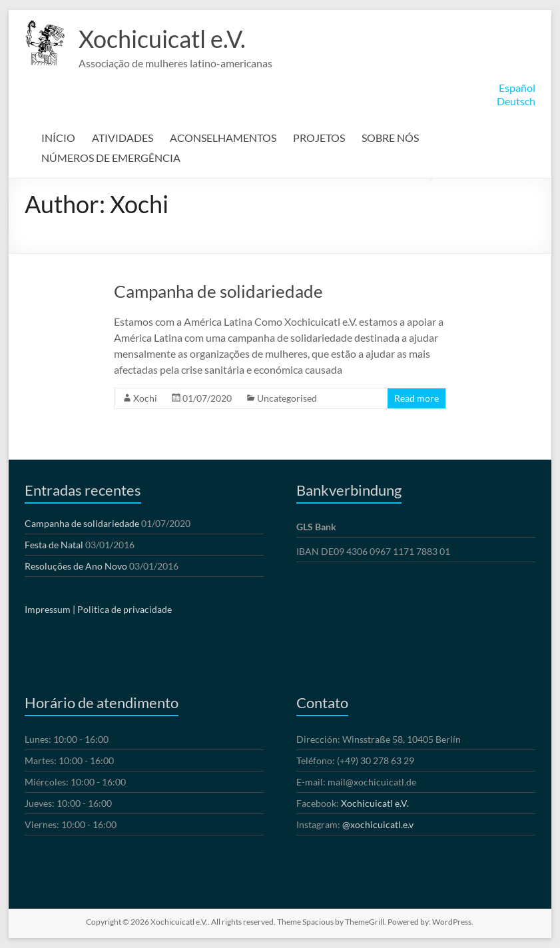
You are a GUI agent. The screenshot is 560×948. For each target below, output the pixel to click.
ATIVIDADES (123, 138)
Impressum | (50, 609)
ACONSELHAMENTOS (223, 138)
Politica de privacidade (125, 609)
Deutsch (516, 101)
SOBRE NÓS (390, 138)
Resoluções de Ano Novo (76, 566)
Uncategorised (287, 398)
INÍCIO (58, 138)
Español (517, 88)
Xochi (145, 398)
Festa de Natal (54, 545)
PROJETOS (319, 138)
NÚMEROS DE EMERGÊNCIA (111, 158)
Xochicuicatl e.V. (162, 39)
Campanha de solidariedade (218, 291)
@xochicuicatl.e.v (378, 824)
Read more (417, 398)
